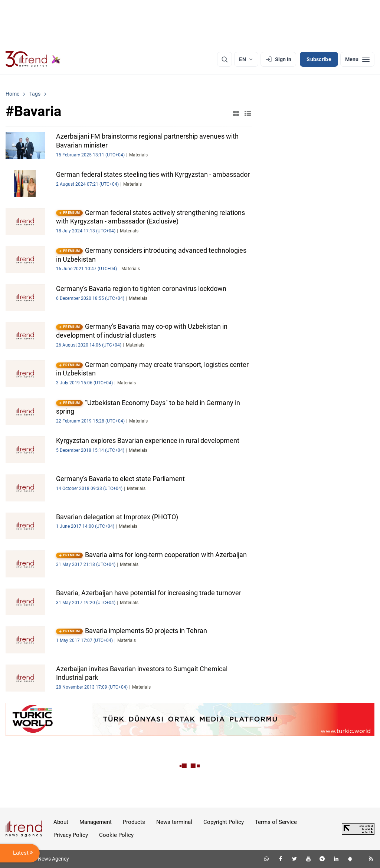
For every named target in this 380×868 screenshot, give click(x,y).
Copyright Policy (224, 822)
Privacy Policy (71, 835)
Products (134, 822)
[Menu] (357, 59)
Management (96, 822)
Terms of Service (276, 822)
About (61, 822)
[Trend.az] (33, 59)
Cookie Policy (116, 835)
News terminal (174, 822)
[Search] (225, 59)
